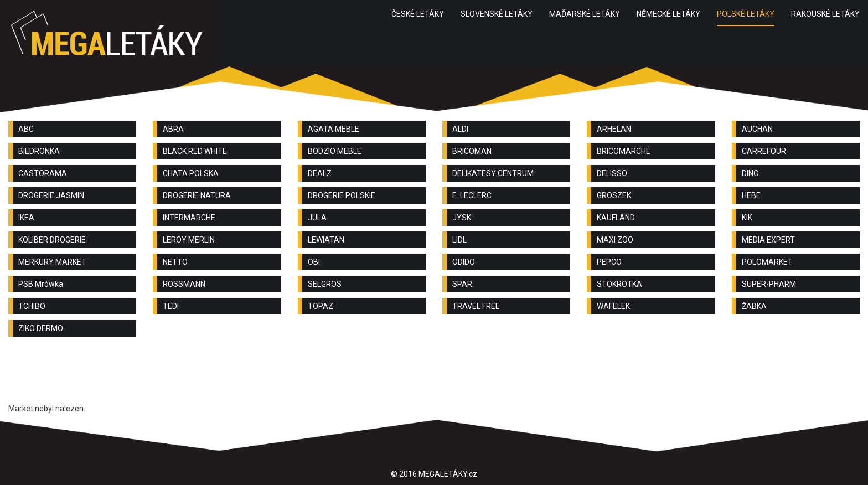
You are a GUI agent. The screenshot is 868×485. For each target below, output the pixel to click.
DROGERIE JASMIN (51, 195)
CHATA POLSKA (191, 173)
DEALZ (320, 173)
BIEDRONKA (39, 151)
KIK (747, 218)
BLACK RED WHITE (195, 151)
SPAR (462, 284)
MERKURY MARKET (52, 262)
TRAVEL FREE (476, 306)
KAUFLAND (616, 218)
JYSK (462, 218)
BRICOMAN (472, 151)
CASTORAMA (43, 173)
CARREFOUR (764, 151)
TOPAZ (321, 306)
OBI (314, 262)
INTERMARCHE (189, 218)
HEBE (751, 195)
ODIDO (464, 262)
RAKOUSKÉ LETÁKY (825, 14)
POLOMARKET (767, 262)
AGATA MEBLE (334, 129)
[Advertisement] (434, 375)
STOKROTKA (619, 284)
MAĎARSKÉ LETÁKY (585, 14)
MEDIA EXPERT (768, 240)
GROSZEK (614, 195)
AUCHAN (757, 129)
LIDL (459, 240)
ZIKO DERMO (41, 328)
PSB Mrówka (41, 284)
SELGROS (325, 284)
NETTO (175, 262)
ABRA (173, 129)
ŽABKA (754, 306)
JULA (317, 218)
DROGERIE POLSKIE (342, 195)
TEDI (171, 306)
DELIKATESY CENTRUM (493, 173)
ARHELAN (614, 129)
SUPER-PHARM (769, 284)
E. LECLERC (472, 195)
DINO (750, 173)
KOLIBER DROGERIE (52, 240)
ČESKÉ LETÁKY (418, 14)
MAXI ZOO (615, 240)
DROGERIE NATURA (197, 195)
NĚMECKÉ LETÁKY (668, 14)
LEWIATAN (326, 240)
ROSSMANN (184, 284)
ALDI (460, 129)
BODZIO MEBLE (335, 151)
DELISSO (612, 173)
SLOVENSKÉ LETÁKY (497, 14)
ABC (26, 129)
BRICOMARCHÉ (624, 151)
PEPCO (609, 262)
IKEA (26, 218)
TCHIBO (32, 306)
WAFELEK (613, 306)
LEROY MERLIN (189, 240)
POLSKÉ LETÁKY (746, 14)
